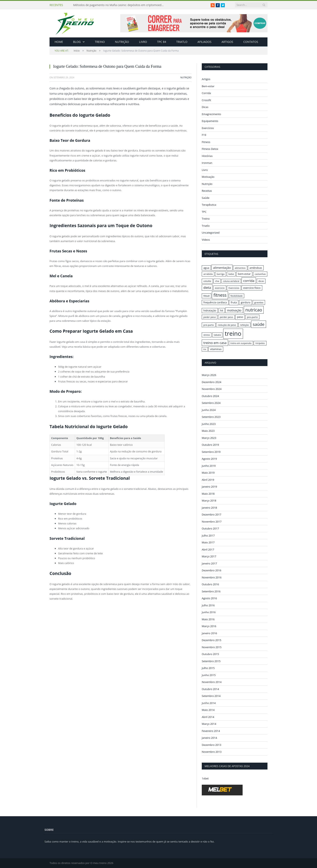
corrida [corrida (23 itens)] (249, 281)
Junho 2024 (209, 410)
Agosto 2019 (209, 459)
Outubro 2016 (210, 584)
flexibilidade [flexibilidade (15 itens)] (237, 296)
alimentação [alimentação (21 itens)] (222, 268)
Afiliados (204, 42)
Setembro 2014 (211, 696)
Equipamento (210, 121)
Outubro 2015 (210, 654)
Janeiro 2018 (209, 507)
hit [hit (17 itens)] (222, 310)
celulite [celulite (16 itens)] (207, 281)
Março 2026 (209, 375)
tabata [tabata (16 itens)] (217, 335)
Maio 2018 (208, 493)
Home (59, 42)
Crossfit (206, 100)
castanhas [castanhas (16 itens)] (260, 274)
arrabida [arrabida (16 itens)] (208, 274)
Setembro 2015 (211, 661)
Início (67, 51)
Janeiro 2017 (209, 563)
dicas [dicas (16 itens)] (261, 281)
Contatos (251, 42)
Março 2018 (209, 501)
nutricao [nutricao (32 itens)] (254, 310)
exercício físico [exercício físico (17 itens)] (252, 288)
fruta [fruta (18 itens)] (234, 302)
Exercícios (208, 128)
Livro (143, 42)
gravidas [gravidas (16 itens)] (259, 302)
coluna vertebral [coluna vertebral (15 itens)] (231, 281)
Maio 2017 (208, 542)
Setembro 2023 (211, 417)
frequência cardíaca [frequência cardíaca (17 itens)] (215, 302)
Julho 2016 (208, 605)
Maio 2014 (208, 710)
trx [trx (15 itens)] (205, 349)
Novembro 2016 (212, 577)
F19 (204, 135)
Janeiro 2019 (209, 487)
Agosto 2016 (209, 598)
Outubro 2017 (210, 528)
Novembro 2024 (212, 389)
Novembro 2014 (212, 682)
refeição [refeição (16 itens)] (244, 325)
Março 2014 (209, 724)
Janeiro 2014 (209, 738)
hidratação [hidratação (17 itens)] (210, 310)
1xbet (205, 778)
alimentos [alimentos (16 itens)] (240, 268)
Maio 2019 (208, 473)
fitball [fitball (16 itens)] (207, 296)
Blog (77, 42)
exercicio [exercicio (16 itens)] (220, 288)
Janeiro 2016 (209, 633)
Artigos (227, 42)
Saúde (206, 198)
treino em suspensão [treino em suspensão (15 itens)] (241, 343)
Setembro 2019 (211, 452)
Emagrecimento (211, 114)
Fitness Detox (210, 149)
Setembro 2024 (211, 403)
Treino (100, 42)
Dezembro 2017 (211, 514)
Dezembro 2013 (211, 745)
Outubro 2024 (210, 396)
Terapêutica (209, 205)
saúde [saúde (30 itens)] (258, 324)
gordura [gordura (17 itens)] (246, 302)
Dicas (205, 107)
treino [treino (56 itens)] (233, 333)
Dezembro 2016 (211, 570)
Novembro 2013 (212, 752)
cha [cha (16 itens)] (217, 281)
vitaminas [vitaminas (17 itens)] (216, 349)
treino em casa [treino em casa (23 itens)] (215, 343)
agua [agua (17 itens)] (206, 268)
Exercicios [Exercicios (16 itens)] (234, 288)
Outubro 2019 (210, 445)
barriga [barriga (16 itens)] (221, 274)
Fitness (206, 142)
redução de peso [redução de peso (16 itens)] (227, 325)
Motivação (208, 177)
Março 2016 (209, 626)
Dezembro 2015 (211, 640)
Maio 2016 (208, 619)
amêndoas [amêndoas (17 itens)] (256, 268)
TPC (204, 212)
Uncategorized (211, 233)
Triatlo (182, 42)
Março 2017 (209, 556)
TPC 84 (162, 42)
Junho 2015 (209, 675)
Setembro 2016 (211, 591)
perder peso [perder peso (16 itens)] (226, 317)
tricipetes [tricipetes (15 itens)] (260, 343)
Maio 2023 (208, 431)
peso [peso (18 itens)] (240, 317)
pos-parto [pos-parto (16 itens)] (252, 317)
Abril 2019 (208, 480)
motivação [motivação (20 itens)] (234, 310)
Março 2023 (209, 438)
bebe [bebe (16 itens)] (231, 274)
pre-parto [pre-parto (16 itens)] (209, 325)
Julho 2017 (208, 535)
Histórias (207, 156)
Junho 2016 (209, 612)
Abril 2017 (208, 549)
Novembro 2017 (212, 521)
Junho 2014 (209, 703)
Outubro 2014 (210, 689)
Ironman (207, 163)
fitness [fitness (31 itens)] (220, 295)
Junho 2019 (209, 466)
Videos (206, 240)
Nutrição (122, 42)
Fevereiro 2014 (211, 731)
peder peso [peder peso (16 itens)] (210, 317)
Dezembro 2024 (211, 382)
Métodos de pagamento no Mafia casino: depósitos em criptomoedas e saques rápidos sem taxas (120, 5)
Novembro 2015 (212, 647)
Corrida (206, 93)
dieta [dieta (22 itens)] (207, 288)
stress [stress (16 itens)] (207, 335)
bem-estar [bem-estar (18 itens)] (244, 274)
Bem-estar (208, 86)
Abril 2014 (208, 717)
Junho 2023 (209, 424)
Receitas (207, 191)
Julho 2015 (208, 668)
